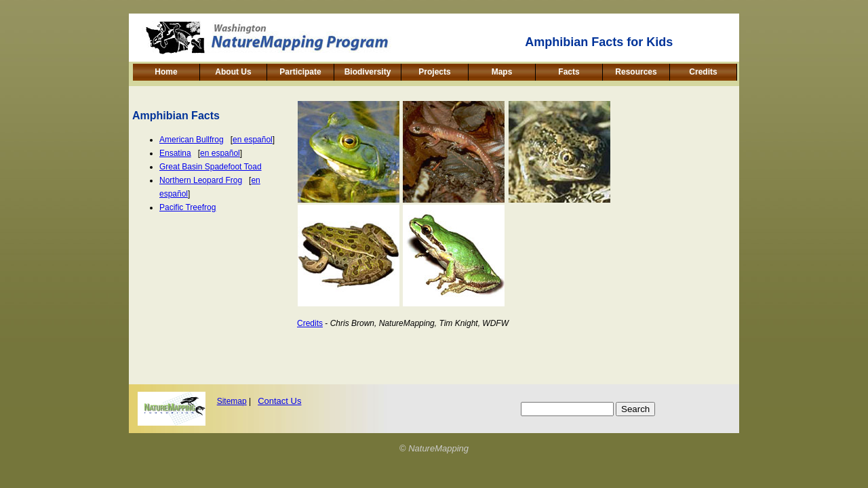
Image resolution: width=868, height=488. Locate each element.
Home (166, 72)
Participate (300, 72)
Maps (502, 72)
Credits (703, 72)
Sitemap (232, 401)
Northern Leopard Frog (201, 180)
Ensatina (175, 153)
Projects (434, 72)
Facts (569, 72)
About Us (233, 72)
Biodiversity (368, 72)
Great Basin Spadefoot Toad (211, 167)
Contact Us (279, 401)
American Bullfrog (192, 140)
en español (253, 140)
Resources (636, 72)
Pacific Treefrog (188, 207)
